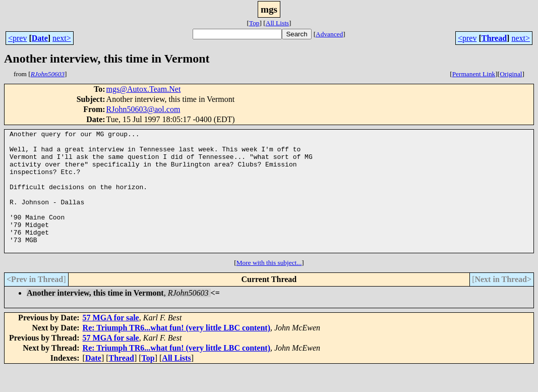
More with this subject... (269, 287)
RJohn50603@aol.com (143, 109)
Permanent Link (474, 74)
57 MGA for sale (111, 342)
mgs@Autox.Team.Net (144, 89)
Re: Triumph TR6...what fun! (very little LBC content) (176, 352)
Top (254, 23)
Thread (494, 38)
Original (511, 74)
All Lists (277, 23)
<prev (17, 38)
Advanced (329, 34)
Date (40, 38)
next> (62, 38)
